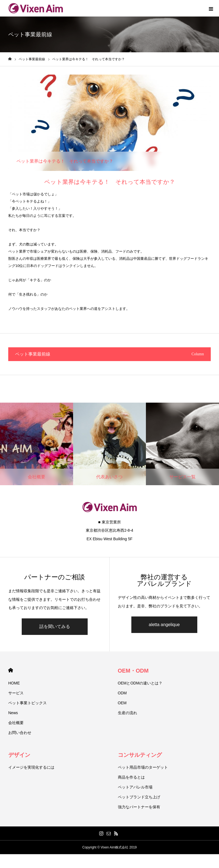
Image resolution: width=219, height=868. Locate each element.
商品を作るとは (131, 777)
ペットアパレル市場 (135, 787)
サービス (16, 693)
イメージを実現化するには (31, 767)
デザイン (19, 755)
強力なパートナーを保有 (139, 807)
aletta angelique (164, 625)
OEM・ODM (133, 671)
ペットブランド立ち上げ (139, 797)
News (13, 713)
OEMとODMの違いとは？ (140, 683)
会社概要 (16, 723)
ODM (122, 693)
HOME (11, 670)
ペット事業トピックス (27, 703)
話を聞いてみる (55, 627)
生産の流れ (127, 713)
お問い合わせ (20, 733)
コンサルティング (140, 755)
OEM (122, 703)
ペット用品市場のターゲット (143, 767)
